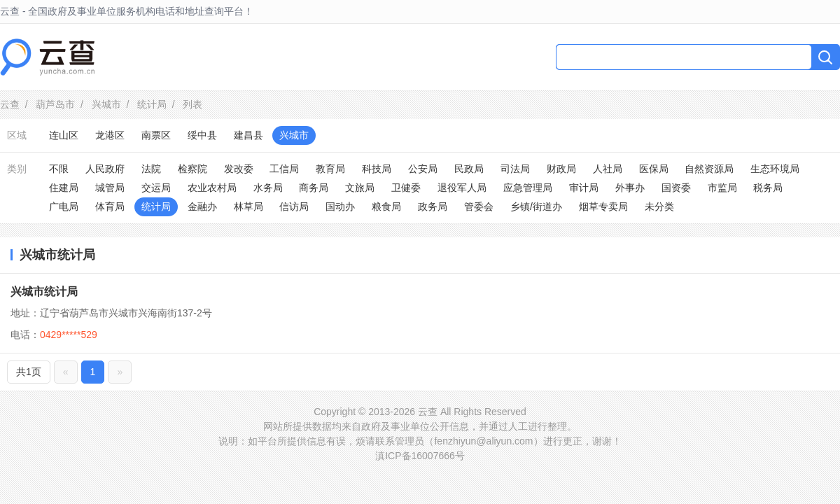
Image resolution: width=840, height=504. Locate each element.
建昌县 (248, 135)
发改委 (239, 169)
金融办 (202, 206)
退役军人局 (462, 188)
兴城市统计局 (44, 292)
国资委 (676, 188)
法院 (151, 169)
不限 (59, 169)
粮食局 (386, 206)
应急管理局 (528, 188)
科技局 (377, 169)
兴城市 (106, 104)
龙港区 (110, 135)
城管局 (110, 188)
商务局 (314, 188)
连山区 (64, 135)
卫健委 (406, 188)
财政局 (561, 169)
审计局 (584, 188)
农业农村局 (212, 188)
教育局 (330, 169)
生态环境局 (775, 169)
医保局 (654, 169)
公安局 (423, 169)
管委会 (479, 206)
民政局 (469, 169)
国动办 (340, 206)
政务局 (433, 206)
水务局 (268, 188)
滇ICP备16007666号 (420, 456)
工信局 (284, 169)
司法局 (515, 169)
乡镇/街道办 (536, 206)
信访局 (294, 206)
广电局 (64, 206)
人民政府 (105, 169)
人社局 (608, 169)
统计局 (152, 104)
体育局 (110, 206)
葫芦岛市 (55, 104)
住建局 (64, 188)
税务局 (768, 188)
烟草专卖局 (603, 206)
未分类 (659, 206)
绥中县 (202, 135)
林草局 (248, 206)
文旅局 (360, 188)
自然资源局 (709, 169)
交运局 (156, 188)
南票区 (156, 135)
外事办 (630, 188)
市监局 (722, 188)
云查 (10, 104)
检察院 (192, 169)
